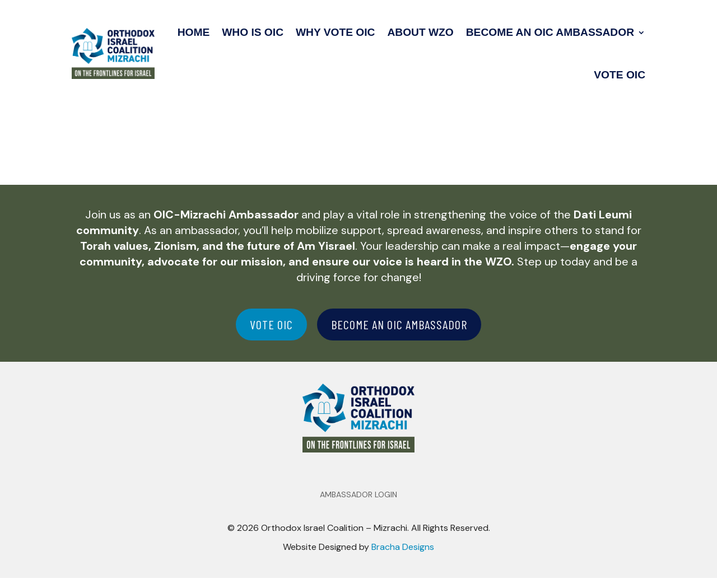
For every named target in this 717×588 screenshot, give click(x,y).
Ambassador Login (358, 505)
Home (194, 32)
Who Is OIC (253, 32)
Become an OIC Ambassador (550, 32)
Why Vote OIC (335, 32)
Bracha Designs (403, 557)
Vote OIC (620, 75)
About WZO (420, 32)
